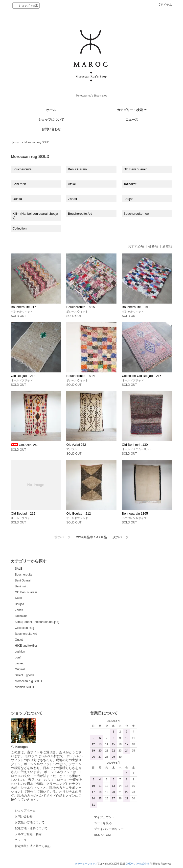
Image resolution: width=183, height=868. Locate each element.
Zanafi (72, 199)
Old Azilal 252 (76, 445)
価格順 (153, 246)
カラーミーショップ (86, 864)
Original (20, 669)
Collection (19, 228)
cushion (20, 652)
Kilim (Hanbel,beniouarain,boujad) (35, 216)
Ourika (17, 199)
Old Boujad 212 (23, 513)
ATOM (107, 835)
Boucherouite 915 (80, 307)
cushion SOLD (24, 687)
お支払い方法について (30, 822)
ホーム (51, 110)
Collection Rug (24, 628)
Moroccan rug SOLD (37, 142)
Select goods (24, 675)
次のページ (121, 537)
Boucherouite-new (136, 214)
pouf (18, 657)
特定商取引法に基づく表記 (33, 846)
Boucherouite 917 (23, 307)
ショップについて (51, 120)
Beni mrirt (19, 184)
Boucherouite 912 (136, 307)
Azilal (72, 184)
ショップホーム (25, 810)
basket (19, 663)
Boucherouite (22, 169)
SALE (19, 569)
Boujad (128, 199)
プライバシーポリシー (109, 829)
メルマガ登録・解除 (28, 834)
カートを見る (103, 823)
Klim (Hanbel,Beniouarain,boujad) (37, 622)
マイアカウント (104, 817)
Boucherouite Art (80, 214)
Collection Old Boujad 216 (142, 376)
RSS (97, 835)
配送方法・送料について (31, 828)
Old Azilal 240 (25, 445)
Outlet (19, 640)
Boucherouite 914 (80, 376)
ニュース (132, 120)
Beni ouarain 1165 (135, 513)
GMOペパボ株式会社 (137, 864)
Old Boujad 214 (23, 376)
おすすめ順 (136, 246)
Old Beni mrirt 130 (135, 445)
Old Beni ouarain (135, 169)
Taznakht (130, 184)
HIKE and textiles (26, 646)
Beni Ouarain (77, 169)
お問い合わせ (51, 129)
